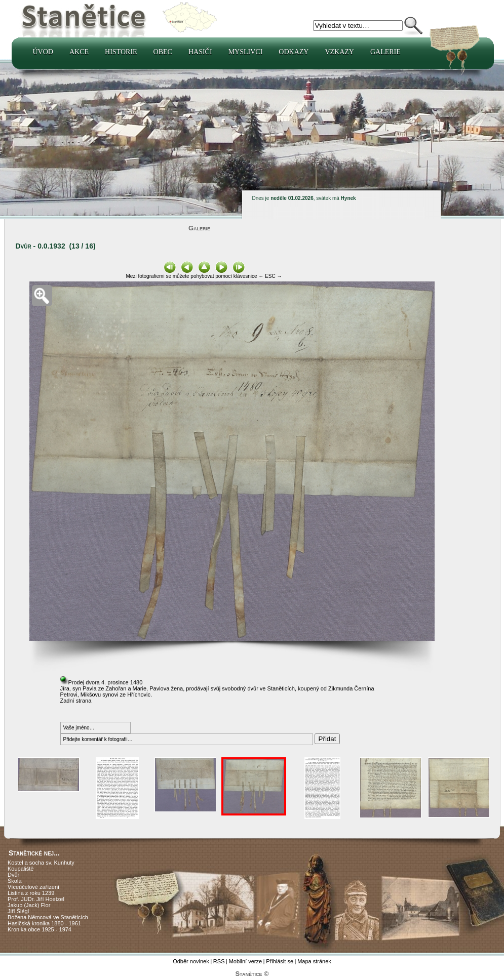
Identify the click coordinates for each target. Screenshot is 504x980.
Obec (163, 52)
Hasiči (200, 52)
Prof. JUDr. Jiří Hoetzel (36, 899)
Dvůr (13, 875)
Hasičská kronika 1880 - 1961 (44, 923)
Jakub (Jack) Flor (29, 905)
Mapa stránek (314, 961)
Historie (121, 52)
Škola (15, 881)
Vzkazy (339, 52)
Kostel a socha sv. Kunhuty (41, 863)
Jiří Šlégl (18, 911)
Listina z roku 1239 (31, 893)
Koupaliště (21, 869)
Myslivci (246, 52)
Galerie (385, 52)
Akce (79, 52)
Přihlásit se (280, 961)
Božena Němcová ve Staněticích (48, 917)
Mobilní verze (245, 961)
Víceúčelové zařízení (33, 887)
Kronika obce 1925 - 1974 (40, 929)
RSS (219, 961)
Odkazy (294, 52)
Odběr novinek (191, 961)
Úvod (43, 52)
